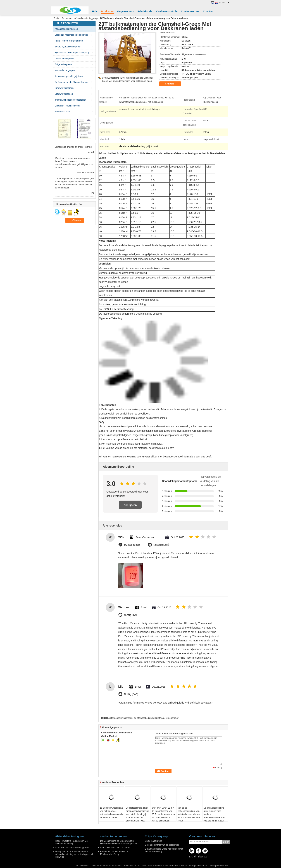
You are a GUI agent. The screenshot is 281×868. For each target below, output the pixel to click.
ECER (225, 866)
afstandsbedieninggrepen (121, 718)
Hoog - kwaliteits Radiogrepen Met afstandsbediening (72, 842)
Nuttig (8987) (161, 545)
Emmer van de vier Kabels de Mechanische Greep (114, 853)
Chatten (172, 84)
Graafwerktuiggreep (64, 88)
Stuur (226, 842)
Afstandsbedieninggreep (86, 18)
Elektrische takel (62, 112)
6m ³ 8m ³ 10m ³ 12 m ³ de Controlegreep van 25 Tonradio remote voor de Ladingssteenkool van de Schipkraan (163, 814)
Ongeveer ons (126, 11)
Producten (107, 11)
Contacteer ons (190, 11)
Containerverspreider (65, 59)
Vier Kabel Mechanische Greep (115, 848)
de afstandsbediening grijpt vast (149, 718)
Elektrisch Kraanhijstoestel (67, 106)
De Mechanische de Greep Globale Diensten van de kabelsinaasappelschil (119, 842)
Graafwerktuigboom (64, 94)
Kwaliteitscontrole (167, 11)
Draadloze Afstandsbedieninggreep (71, 35)
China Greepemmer (100, 866)
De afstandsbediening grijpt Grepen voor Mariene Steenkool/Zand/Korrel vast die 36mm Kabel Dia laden (214, 816)
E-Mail (192, 857)
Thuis (56, 18)
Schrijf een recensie (130, 506)
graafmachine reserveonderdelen (70, 100)
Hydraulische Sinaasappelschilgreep (72, 53)
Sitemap (202, 857)
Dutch (224, 3)
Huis (95, 11)
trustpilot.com (132, 545)
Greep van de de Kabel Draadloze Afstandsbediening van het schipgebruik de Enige (74, 854)
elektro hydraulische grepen (68, 47)
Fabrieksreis (145, 11)
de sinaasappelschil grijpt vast (69, 76)
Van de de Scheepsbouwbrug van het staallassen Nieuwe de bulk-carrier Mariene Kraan (189, 814)
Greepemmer (172, 718)
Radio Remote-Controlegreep (69, 41)
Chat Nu (208, 11)
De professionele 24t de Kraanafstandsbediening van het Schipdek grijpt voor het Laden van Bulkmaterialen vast (137, 814)
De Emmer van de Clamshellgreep (71, 82)
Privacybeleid (83, 866)
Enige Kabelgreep (63, 64)
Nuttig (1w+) (131, 615)
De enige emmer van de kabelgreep (162, 845)
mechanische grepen (65, 70)
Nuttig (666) (131, 694)
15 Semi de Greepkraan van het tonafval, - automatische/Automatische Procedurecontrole (112, 813)
